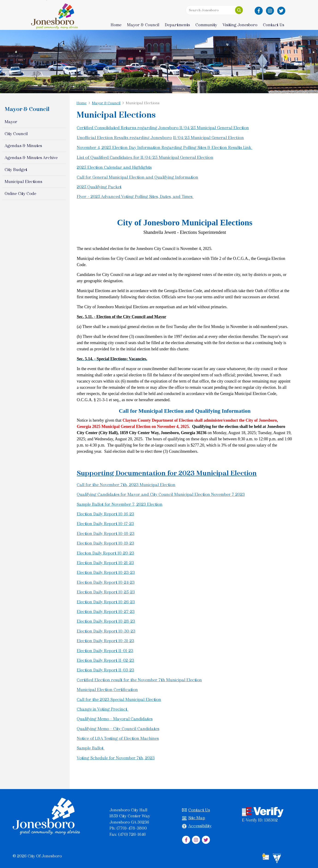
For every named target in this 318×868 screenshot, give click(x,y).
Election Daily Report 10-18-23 (106, 534)
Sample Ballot (91, 748)
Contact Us (196, 810)
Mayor (11, 122)
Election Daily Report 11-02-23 (105, 660)
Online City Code (20, 194)
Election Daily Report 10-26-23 (106, 602)
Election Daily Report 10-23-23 (106, 572)
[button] (239, 10)
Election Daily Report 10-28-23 (106, 621)
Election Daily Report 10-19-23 (105, 543)
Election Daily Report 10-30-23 (106, 631)
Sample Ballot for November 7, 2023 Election (120, 504)
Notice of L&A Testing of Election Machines (118, 738)
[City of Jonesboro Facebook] (259, 11)
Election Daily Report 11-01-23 (105, 651)
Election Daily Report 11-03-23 (105, 670)
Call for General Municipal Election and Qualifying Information (137, 177)
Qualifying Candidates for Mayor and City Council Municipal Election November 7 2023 (161, 494)
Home (116, 25)
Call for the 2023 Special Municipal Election (119, 700)
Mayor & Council (106, 103)
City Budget (16, 170)
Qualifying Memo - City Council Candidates (118, 729)
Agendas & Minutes (23, 146)
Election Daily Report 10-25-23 (106, 592)
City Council (16, 134)
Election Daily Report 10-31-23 (105, 641)
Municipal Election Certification (107, 690)
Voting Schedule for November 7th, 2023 (116, 758)
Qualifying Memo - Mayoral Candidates (115, 719)
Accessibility (197, 826)
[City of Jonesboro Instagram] (270, 11)
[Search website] (215, 10)
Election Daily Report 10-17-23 (105, 524)
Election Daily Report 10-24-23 (106, 582)
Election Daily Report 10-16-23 (105, 514)
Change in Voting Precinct (103, 709)
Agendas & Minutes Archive (31, 158)
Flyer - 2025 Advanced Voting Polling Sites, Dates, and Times (135, 197)
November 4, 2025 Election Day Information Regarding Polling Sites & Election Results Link (165, 148)
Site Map (194, 818)
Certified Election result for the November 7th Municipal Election (139, 680)
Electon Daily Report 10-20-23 (105, 553)
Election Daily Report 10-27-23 (106, 612)
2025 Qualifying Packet (99, 187)
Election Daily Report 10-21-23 (105, 563)
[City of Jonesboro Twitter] (281, 11)
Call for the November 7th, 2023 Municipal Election (126, 485)
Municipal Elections (23, 182)
